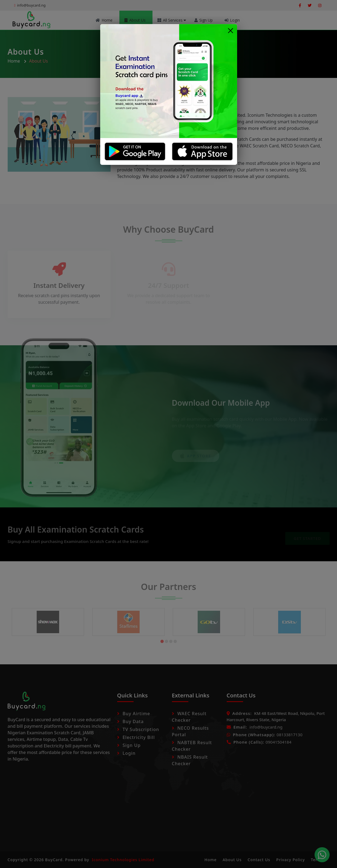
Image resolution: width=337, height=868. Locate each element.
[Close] (231, 30)
